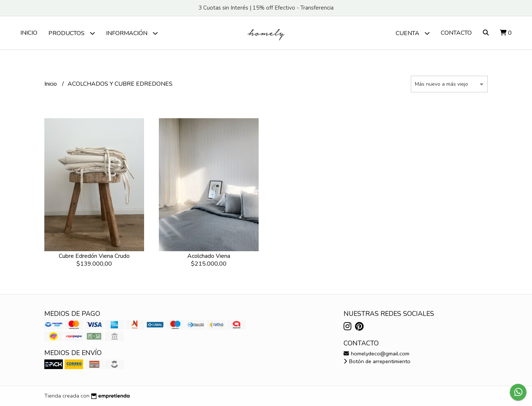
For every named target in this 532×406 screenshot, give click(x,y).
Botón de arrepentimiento (377, 361)
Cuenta (413, 33)
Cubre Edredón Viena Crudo (94, 256)
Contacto (456, 33)
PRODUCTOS (72, 33)
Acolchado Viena (209, 256)
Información (132, 33)
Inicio (29, 33)
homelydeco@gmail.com (376, 354)
